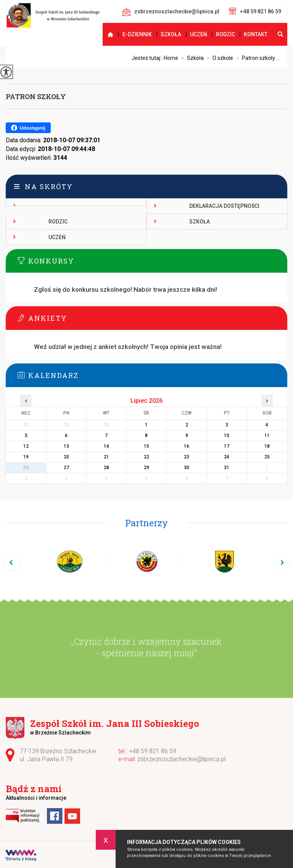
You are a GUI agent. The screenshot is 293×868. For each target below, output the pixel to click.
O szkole (218, 58)
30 (187, 468)
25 (267, 457)
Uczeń (199, 34)
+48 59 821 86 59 (255, 11)
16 (187, 446)
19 (26, 457)
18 (267, 446)
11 (267, 436)
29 (146, 468)
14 (106, 446)
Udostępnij (28, 128)
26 (26, 468)
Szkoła (171, 34)
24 (227, 457)
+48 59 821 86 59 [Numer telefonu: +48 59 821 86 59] (153, 751)
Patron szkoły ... (256, 58)
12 (26, 446)
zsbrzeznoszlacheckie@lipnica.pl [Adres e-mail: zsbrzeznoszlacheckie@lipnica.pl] (181, 759)
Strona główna (107, 34)
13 (66, 446)
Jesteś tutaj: (148, 58)
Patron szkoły (36, 96)
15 (146, 446)
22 (146, 457)
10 (227, 436)
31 (227, 468)
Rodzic (225, 34)
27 (66, 468)
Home (171, 58)
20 (66, 457)
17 (227, 446)
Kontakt (256, 34)
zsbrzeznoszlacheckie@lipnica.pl (171, 12)
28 (106, 468)
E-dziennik (137, 34)
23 (187, 457)
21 (106, 457)
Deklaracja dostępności (224, 206)
